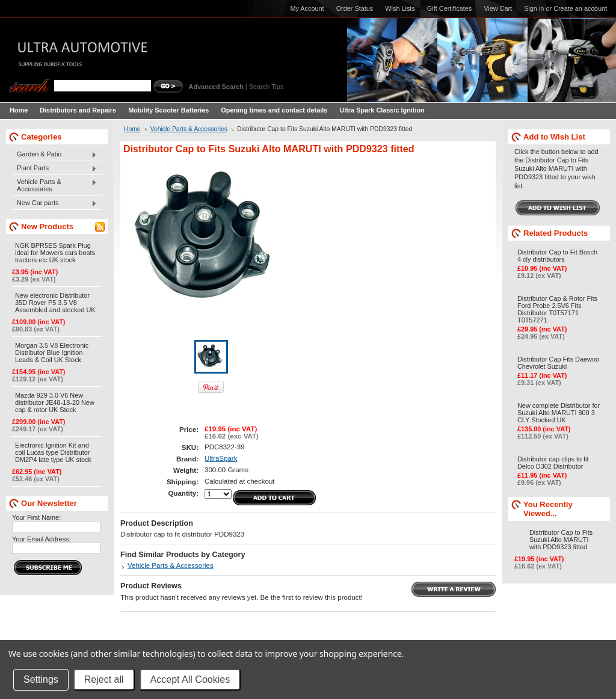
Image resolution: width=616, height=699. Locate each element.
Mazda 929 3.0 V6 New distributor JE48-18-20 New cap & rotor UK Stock (55, 402)
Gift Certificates (449, 8)
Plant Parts (54, 168)
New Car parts (54, 203)
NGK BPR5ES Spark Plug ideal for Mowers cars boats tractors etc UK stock (55, 253)
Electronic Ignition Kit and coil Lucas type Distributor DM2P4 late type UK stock (53, 452)
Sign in (534, 8)
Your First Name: (36, 517)
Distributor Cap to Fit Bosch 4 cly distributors (557, 256)
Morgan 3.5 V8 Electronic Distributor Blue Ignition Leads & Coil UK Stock (52, 353)
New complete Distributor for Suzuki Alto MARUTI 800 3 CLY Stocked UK (559, 413)
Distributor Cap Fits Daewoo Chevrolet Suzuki (558, 363)
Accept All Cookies (190, 679)
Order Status (355, 8)
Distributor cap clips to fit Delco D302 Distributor (553, 463)
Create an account (580, 8)
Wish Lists (400, 8)
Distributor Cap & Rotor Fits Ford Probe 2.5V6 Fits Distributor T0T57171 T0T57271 (557, 309)
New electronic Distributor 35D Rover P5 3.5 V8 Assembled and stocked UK (55, 303)
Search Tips (266, 87)
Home (132, 129)
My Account (307, 8)
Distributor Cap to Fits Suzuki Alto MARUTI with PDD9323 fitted (561, 540)
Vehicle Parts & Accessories (54, 185)
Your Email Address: (42, 539)
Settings (41, 679)
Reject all (104, 679)
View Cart (498, 8)
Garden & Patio (54, 155)
